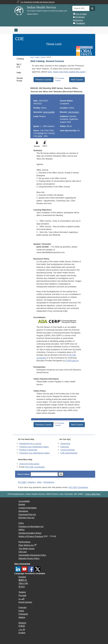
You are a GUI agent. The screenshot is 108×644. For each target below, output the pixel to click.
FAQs (21, 523)
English (22, 633)
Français (22, 607)
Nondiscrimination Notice (30, 533)
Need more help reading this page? (69, 72)
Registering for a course (30, 444)
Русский (22, 595)
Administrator (69, 453)
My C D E (19, 66)
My (22, 482)
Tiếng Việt (23, 583)
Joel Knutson (74, 112)
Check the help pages (29, 464)
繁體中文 (23, 580)
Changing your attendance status (34, 453)
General (43, 57)
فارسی (22, 629)
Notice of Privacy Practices (31, 536)
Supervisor (65, 444)
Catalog (20, 59)
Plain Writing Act (26, 545)
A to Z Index (81, 14)
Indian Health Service (41, 7)
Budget (22, 504)
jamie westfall (49, 112)
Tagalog (22, 592)
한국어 (22, 587)
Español (22, 577)
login (50, 72)
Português (23, 614)
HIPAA (22, 530)
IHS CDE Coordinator (35, 467)
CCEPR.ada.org (72, 361)
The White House (26, 549)
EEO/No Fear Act (26, 518)
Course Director (68, 450)
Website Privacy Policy (29, 558)
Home (32, 57)
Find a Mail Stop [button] (93, 494)
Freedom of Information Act (31, 526)
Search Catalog (23, 474)
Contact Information (28, 508)
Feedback (80, 23)
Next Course (77, 80)
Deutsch (22, 623)
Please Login (54, 44)
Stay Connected (22, 564)
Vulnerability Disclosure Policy (32, 555)
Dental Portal (20, 79)
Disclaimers (49, 482)
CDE (19, 39)
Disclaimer (23, 511)
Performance (24, 542)
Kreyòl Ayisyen (25, 602)
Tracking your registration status (34, 447)
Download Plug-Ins (27, 514)
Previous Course (43, 80)
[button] (92, 8)
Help (19, 73)
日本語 (22, 626)
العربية (21, 599)
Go (61, 474)
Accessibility (24, 501)
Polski (21, 611)
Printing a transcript (28, 450)
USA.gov (23, 552)
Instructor (65, 447)
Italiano (22, 617)
